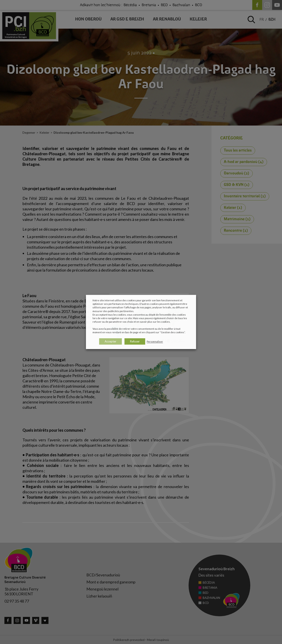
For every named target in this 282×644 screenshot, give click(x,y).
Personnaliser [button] (155, 341)
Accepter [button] (110, 341)
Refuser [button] (135, 341)
